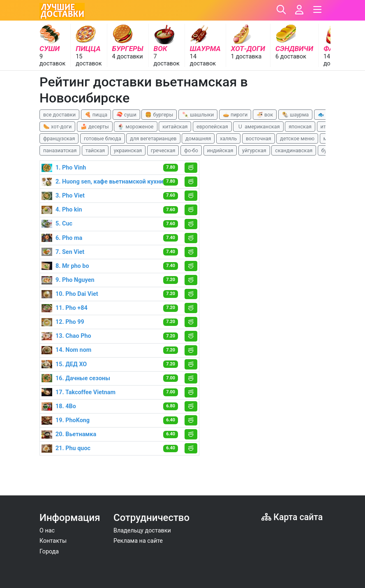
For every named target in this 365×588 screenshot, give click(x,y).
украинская (128, 150)
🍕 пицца (96, 115)
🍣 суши (126, 115)
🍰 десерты (95, 127)
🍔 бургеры (159, 115)
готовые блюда (103, 138)
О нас (47, 531)
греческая (163, 150)
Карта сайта (292, 517)
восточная (259, 138)
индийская (220, 150)
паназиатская (60, 150)
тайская (95, 150)
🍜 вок (265, 115)
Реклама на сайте (138, 541)
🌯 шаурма (295, 115)
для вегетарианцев (153, 138)
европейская (212, 127)
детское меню (297, 138)
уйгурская (254, 150)
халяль (228, 138)
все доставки (59, 115)
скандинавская (294, 150)
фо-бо (191, 150)
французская (59, 138)
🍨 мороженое (135, 127)
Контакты (53, 541)
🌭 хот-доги (57, 127)
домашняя (198, 138)
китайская (175, 127)
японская (300, 127)
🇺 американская (258, 127)
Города (49, 552)
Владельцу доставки (142, 531)
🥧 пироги (235, 115)
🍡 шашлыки (198, 115)
